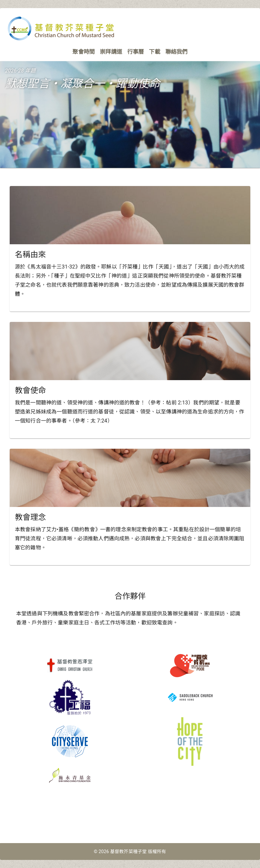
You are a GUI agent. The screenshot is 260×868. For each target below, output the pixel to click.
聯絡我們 (177, 52)
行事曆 (136, 52)
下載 (154, 52)
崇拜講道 (111, 52)
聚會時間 (83, 52)
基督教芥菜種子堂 (128, 852)
